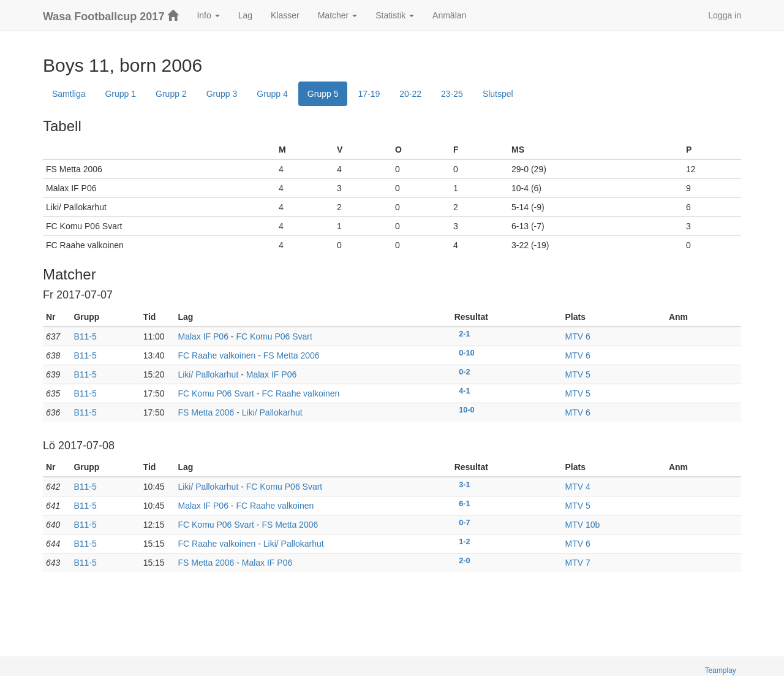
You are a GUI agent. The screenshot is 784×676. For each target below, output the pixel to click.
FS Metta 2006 (292, 355)
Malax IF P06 (203, 336)
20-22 (410, 94)
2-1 (464, 334)
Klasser (285, 15)
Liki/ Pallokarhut (208, 374)
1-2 (464, 541)
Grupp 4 (272, 94)
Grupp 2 (171, 94)
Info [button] (208, 15)
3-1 (464, 484)
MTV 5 (578, 374)
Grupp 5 (323, 94)
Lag (245, 15)
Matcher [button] (337, 15)
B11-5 (85, 336)
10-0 (466, 410)
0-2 (464, 372)
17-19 (369, 94)
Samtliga (69, 94)
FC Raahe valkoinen (217, 355)
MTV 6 (578, 336)
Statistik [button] (395, 15)
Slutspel (498, 94)
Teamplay (721, 670)
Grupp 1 (120, 94)
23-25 (452, 94)
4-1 (464, 391)
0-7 (464, 522)
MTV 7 (578, 563)
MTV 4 (578, 487)
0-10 (466, 353)
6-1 (464, 503)
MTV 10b (583, 525)
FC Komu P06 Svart (274, 336)
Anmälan (449, 15)
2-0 (464, 560)
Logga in (725, 15)
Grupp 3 (222, 94)
